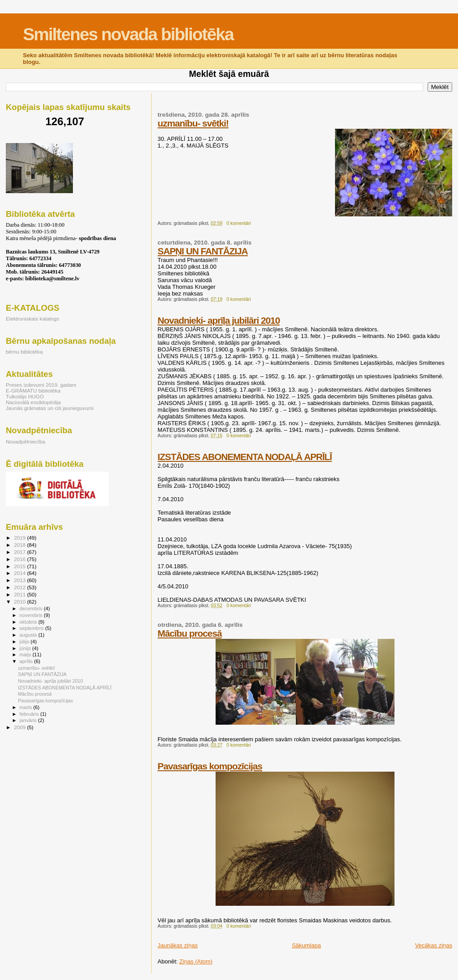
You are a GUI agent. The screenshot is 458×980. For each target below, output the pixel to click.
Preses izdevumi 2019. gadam (41, 385)
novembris (32, 615)
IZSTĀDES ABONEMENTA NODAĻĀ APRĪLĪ (244, 457)
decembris (32, 608)
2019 (20, 538)
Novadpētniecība (25, 441)
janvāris (29, 720)
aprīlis (27, 661)
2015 (20, 566)
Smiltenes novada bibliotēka (128, 34)
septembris (33, 628)
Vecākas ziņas (434, 945)
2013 (20, 580)
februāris (30, 714)
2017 (20, 552)
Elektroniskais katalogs (32, 319)
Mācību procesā (189, 633)
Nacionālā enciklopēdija (33, 402)
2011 (20, 594)
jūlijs (25, 642)
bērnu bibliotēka (24, 352)
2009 (20, 727)
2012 (20, 587)
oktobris (29, 622)
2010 (20, 602)
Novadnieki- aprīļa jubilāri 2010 (218, 320)
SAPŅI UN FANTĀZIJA (203, 251)
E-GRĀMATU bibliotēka (33, 391)
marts (27, 707)
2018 (20, 545)
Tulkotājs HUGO (25, 396)
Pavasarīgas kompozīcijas (210, 766)
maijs (26, 655)
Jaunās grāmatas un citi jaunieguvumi (50, 408)
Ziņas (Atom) (196, 961)
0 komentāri (238, 223)
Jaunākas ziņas (178, 945)
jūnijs (26, 648)
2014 (20, 573)
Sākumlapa (306, 945)
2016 (20, 559)
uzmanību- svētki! (193, 123)
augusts (29, 635)
